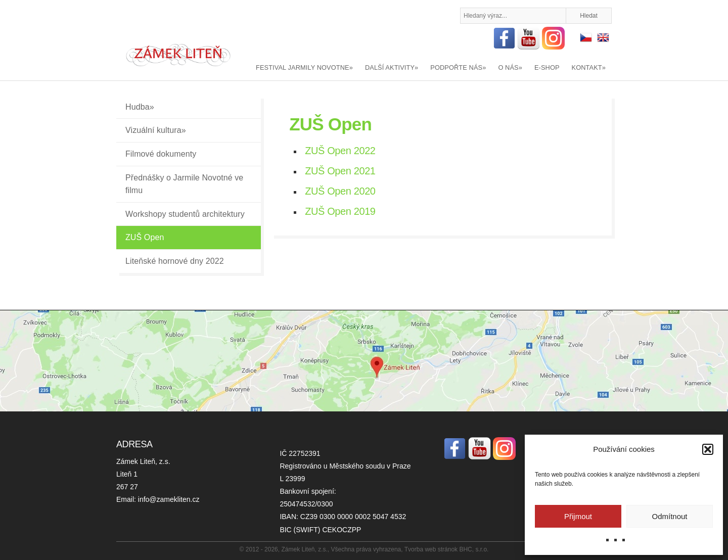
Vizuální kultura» (156, 130)
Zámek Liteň (178, 55)
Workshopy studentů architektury (185, 214)
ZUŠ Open (145, 237)
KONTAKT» (589, 67)
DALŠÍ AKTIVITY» (392, 67)
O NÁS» (510, 67)
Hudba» (140, 107)
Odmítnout (669, 516)
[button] (708, 449)
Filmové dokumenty (161, 154)
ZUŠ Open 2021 (340, 171)
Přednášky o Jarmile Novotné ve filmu (184, 184)
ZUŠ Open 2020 (340, 191)
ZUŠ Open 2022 (340, 151)
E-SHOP (547, 67)
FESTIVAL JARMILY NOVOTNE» (304, 67)
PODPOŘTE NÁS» (458, 67)
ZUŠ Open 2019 (340, 211)
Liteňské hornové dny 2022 (175, 261)
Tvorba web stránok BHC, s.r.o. (447, 549)
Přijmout (578, 516)
